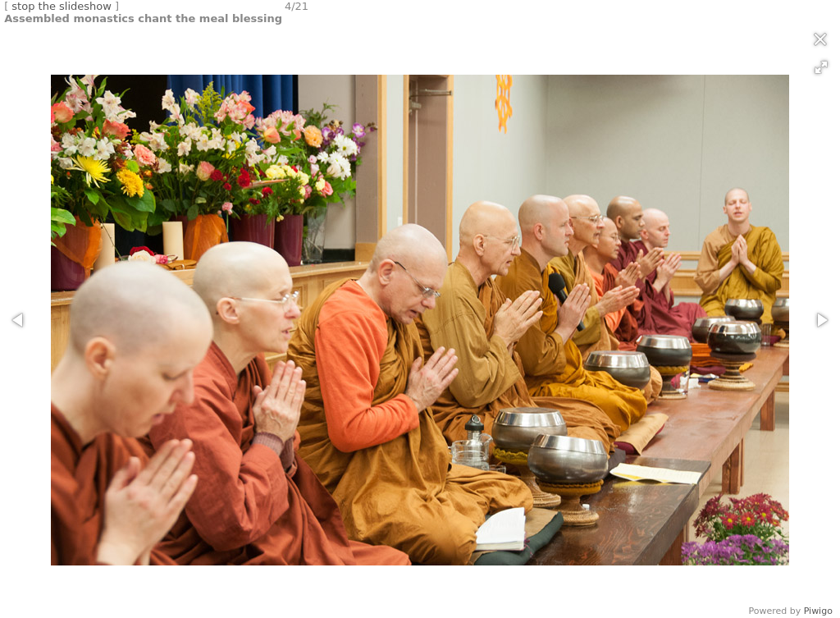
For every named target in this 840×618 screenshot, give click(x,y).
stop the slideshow (62, 6)
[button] (821, 67)
